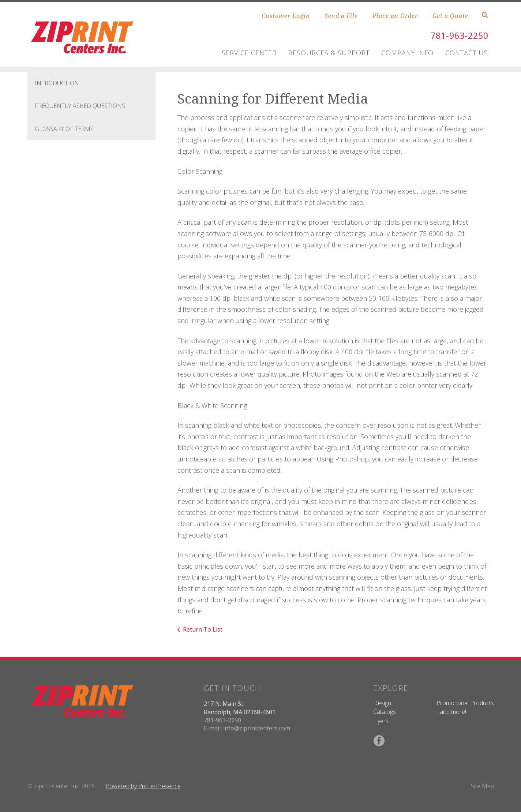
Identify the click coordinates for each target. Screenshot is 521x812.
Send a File (341, 16)
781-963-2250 (458, 35)
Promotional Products (465, 703)
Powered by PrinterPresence (143, 786)
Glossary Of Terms (64, 129)
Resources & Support (329, 53)
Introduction (57, 83)
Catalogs (385, 712)
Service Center (249, 53)
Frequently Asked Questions (80, 106)
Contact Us (467, 53)
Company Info (407, 53)
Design (382, 703)
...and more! (451, 712)
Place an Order (395, 16)
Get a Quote (450, 16)
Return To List (203, 629)
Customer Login (286, 16)
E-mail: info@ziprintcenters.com (247, 728)
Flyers (381, 721)
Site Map (482, 786)
